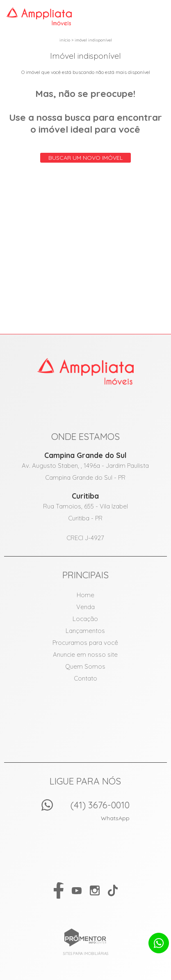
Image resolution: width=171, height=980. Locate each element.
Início (65, 40)
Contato (85, 678)
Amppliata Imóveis (85, 371)
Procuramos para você (85, 643)
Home (85, 595)
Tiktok (113, 890)
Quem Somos (85, 666)
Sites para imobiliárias (86, 954)
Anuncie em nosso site (85, 654)
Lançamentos (85, 631)
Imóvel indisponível (93, 40)
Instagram (95, 890)
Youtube (77, 890)
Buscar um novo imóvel (85, 158)
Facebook (59, 890)
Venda (85, 607)
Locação (85, 619)
